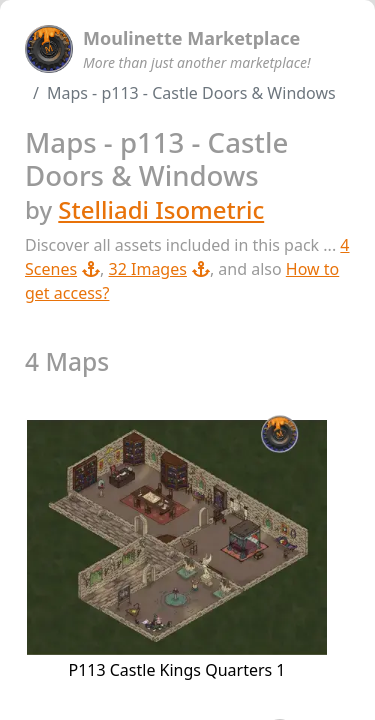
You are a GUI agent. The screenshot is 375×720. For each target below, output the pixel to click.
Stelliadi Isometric (161, 209)
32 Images (159, 269)
